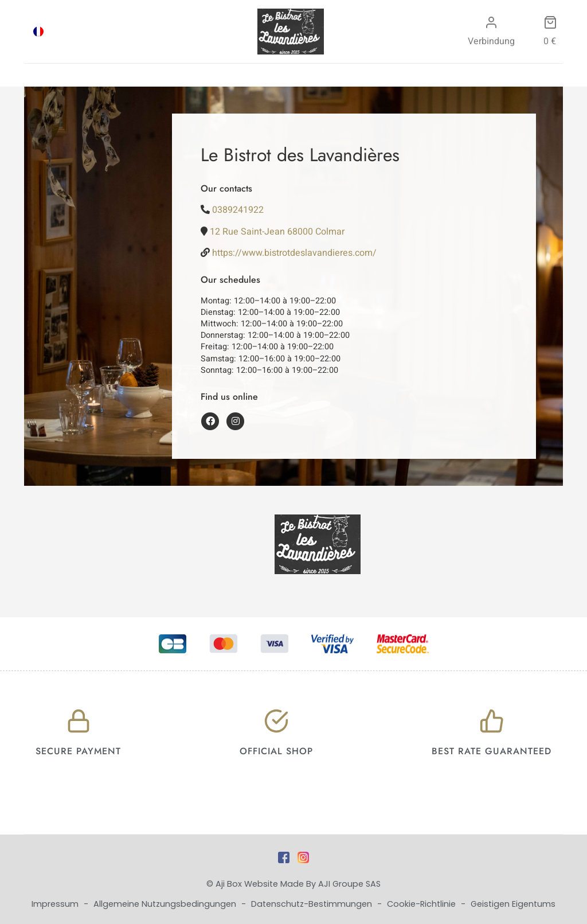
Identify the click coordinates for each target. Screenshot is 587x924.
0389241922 (238, 210)
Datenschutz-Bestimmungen (313, 904)
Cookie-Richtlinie (422, 904)
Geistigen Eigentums (513, 904)
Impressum (56, 904)
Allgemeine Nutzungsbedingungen (166, 904)
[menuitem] (38, 32)
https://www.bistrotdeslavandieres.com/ (294, 253)
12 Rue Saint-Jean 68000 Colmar (277, 232)
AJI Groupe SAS (349, 884)
